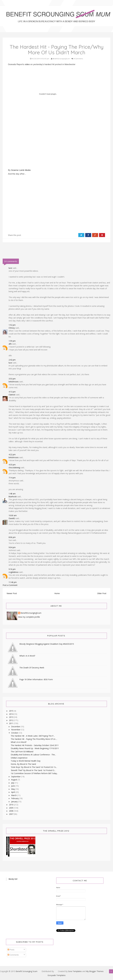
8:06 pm (12, 537)
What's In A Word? (27, 656)
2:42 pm (12, 360)
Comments (13, 955)
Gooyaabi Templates (57, 975)
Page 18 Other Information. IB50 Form (36, 679)
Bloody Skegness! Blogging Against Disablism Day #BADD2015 (47, 644)
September (16, 777)
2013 (11, 717)
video (27, 64)
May (13, 789)
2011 (11, 723)
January (15, 802)
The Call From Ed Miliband (22, 752)
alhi (10, 344)
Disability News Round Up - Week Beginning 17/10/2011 (35, 748)
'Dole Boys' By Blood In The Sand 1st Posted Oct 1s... (34, 767)
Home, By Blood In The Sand (23, 764)
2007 (11, 814)
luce (10, 268)
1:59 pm (12, 341)
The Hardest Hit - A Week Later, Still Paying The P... (33, 736)
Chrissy (12, 328)
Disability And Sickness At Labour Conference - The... (33, 755)
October (15, 733)
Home (57, 593)
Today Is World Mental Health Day (26, 761)
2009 (11, 808)
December (16, 727)
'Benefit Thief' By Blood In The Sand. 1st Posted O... (33, 770)
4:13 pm (12, 392)
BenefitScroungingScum (31, 613)
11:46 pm (13, 582)
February (15, 798)
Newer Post (12, 593)
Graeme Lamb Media (21, 170)
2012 (11, 720)
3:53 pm (12, 379)
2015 (11, 711)
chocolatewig (14, 468)
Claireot (12, 395)
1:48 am (12, 494)
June (13, 786)
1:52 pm (12, 325)
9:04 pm (12, 547)
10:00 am (13, 515)
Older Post (102, 593)
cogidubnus (14, 572)
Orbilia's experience (19, 758)
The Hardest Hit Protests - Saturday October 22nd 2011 (35, 745)
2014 (11, 714)
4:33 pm (12, 465)
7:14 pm (12, 478)
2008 (11, 811)
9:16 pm (12, 569)
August (14, 780)
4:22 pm (12, 454)
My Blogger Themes (95, 971)
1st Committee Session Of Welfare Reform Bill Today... (34, 773)
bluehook (13, 497)
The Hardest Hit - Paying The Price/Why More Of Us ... (34, 739)
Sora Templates (75, 971)
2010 (11, 805)
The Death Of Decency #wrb (32, 668)
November (16, 730)
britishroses (14, 382)
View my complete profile (29, 617)
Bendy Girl (13, 879)
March (14, 795)
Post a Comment (10, 585)
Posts (11, 950)
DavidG (12, 518)
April (13, 792)
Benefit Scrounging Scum (27, 971)
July (13, 783)
